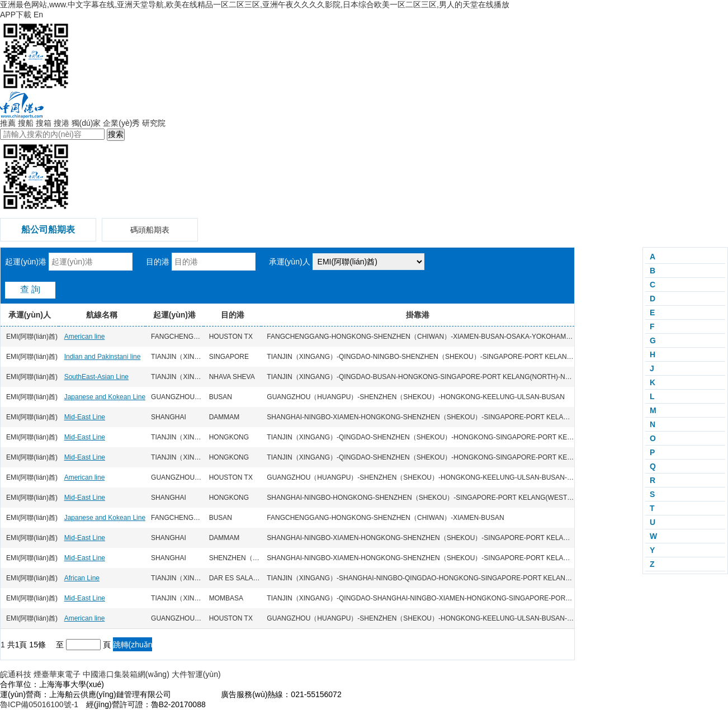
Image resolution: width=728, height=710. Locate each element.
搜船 (26, 123)
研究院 (154, 123)
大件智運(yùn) (196, 674)
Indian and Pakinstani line (103, 357)
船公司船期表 (48, 229)
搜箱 (44, 123)
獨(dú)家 (86, 123)
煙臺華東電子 (57, 674)
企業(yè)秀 (121, 123)
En (38, 15)
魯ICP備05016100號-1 (39, 704)
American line (85, 337)
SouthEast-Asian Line (96, 377)
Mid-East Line (85, 417)
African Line (82, 578)
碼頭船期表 (150, 230)
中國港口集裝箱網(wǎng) (126, 674)
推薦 (8, 123)
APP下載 (16, 15)
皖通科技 (16, 674)
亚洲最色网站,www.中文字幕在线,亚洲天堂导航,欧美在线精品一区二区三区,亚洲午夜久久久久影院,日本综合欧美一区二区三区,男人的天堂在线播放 (255, 4)
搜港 (62, 123)
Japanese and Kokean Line (105, 397)
